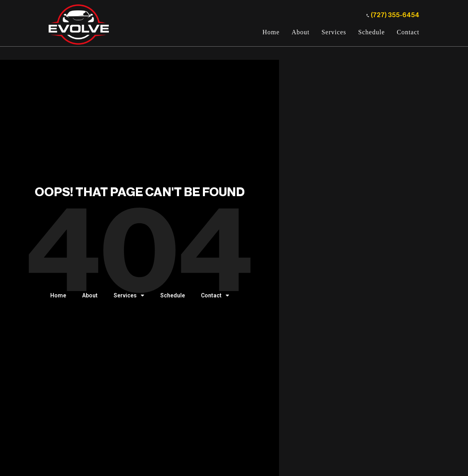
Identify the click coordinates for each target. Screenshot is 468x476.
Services (334, 32)
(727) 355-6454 (393, 15)
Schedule (372, 32)
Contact (408, 32)
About (300, 32)
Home (271, 32)
